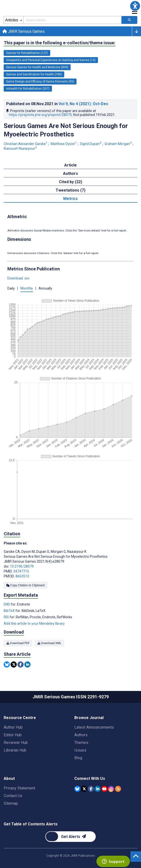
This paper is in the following (60, 43)
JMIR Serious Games (23, 31)
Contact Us (13, 796)
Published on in (57, 104)
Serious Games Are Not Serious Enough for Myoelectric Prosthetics (66, 130)
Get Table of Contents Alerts (31, 824)
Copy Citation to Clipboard (25, 585)
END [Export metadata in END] (7, 604)
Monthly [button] (27, 288)
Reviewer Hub (16, 743)
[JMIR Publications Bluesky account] (77, 789)
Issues (80, 750)
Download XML (49, 643)
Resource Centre (20, 718)
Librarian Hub (15, 750)
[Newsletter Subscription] (70, 837)
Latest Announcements (94, 727)
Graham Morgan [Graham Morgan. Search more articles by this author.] (118, 144)
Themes (81, 743)
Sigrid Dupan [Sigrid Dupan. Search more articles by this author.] (91, 144)
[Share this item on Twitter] (14, 664)
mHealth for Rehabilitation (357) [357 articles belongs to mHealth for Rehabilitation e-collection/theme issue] (28, 89)
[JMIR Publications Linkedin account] (98, 789)
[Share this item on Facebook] (21, 664)
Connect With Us (90, 778)
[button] (135, 6)
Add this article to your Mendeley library (34, 623)
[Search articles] (129, 20)
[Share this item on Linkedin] (27, 664)
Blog (78, 758)
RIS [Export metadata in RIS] (7, 617)
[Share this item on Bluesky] (7, 664)
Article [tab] (70, 165)
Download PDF (18, 643)
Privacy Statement (19, 788)
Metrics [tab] (70, 199)
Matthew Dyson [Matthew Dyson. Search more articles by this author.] (64, 144)
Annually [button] (45, 288)
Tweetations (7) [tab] (70, 190)
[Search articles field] (72, 20)
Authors (81, 735)
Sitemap (11, 803)
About (9, 778)
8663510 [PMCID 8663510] (22, 576)
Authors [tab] (70, 173)
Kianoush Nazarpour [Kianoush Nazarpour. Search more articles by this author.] (21, 148)
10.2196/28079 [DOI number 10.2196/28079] (22, 566)
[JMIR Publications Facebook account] (91, 789)
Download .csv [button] (18, 278)
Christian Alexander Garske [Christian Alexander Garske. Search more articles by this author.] (26, 144)
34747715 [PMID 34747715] (21, 571)
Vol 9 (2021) (83, 104)
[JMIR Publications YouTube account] (104, 789)
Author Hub (13, 727)
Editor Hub (13, 735)
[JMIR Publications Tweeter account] (84, 789)
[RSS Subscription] (118, 789)
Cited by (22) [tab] (70, 182)
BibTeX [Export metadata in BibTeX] (10, 611)
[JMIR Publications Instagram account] (111, 789)
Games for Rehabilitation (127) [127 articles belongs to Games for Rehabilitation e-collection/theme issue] (27, 53)
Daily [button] (11, 288)
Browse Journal (89, 718)
